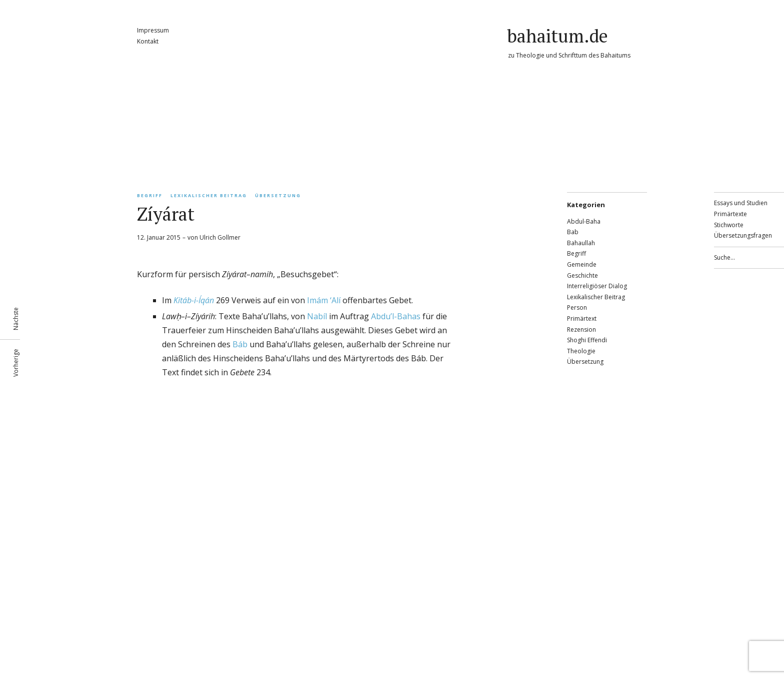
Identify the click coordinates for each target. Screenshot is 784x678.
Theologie (581, 351)
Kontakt (148, 41)
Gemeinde (582, 264)
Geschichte (582, 275)
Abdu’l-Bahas (396, 316)
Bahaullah (581, 243)
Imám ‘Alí (324, 300)
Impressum (153, 30)
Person (577, 307)
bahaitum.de (557, 36)
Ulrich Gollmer (220, 237)
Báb (240, 344)
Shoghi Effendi (587, 340)
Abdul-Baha (584, 221)
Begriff (150, 195)
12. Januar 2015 (159, 237)
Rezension (581, 329)
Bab (573, 232)
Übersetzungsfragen (743, 235)
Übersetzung (278, 195)
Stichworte (729, 225)
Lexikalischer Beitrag (209, 195)
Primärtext (582, 318)
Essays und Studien (741, 203)
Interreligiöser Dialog (597, 286)
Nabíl (317, 316)
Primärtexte (730, 214)
